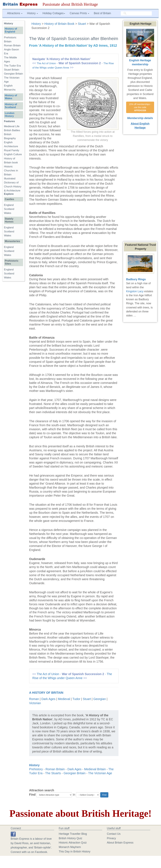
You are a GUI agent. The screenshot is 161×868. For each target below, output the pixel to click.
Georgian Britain (75, 773)
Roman (34, 699)
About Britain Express (120, 843)
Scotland (9, 209)
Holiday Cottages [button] (54, 13)
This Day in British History (75, 852)
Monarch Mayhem (70, 847)
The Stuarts (53, 773)
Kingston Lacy (135, 291)
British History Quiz (71, 838)
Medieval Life (12, 126)
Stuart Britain (12, 70)
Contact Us (114, 834)
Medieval (64, 699)
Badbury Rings (136, 279)
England (9, 205)
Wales (8, 213)
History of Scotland (11, 106)
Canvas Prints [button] (79, 13)
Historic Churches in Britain (11, 171)
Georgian (100, 699)
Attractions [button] (15, 13)
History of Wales (11, 97)
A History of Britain (46, 693)
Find (32, 795)
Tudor (76, 699)
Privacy (111, 838)
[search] (136, 13)
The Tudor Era (12, 66)
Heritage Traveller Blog (73, 834)
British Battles (12, 130)
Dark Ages (48, 699)
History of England (11, 30)
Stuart (82, 24)
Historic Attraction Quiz (73, 843)
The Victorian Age (100, 773)
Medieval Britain (95, 769)
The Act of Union (46, 63)
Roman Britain (55, 769)
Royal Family (12, 150)
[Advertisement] (15, 331)
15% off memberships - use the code (140, 107)
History (37, 24)
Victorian (35, 703)
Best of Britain (102, 13)
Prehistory (36, 769)
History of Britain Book (59, 24)
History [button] (32, 13)
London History (10, 115)
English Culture (13, 154)
